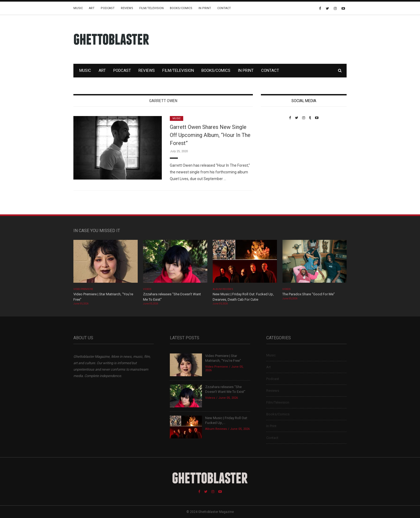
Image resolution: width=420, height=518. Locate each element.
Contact (224, 8)
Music (78, 8)
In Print (205, 8)
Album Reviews (223, 289)
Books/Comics (181, 8)
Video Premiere (83, 289)
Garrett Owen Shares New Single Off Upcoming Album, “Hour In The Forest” (210, 135)
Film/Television (151, 8)
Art (92, 8)
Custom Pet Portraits (277, 157)
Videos (147, 289)
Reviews (127, 8)
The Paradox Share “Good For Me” (309, 294)
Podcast (108, 8)
